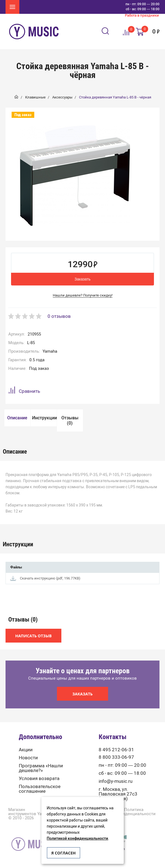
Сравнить (24, 391)
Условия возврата (39, 779)
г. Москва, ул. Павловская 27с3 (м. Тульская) (118, 794)
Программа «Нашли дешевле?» (41, 768)
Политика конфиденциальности (134, 812)
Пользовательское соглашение (40, 789)
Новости (28, 758)
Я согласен (63, 853)
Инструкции (44, 418)
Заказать (83, 279)
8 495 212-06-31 (116, 750)
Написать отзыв (33, 636)
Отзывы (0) (70, 420)
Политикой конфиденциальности (77, 839)
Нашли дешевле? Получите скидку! (83, 295)
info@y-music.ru (116, 781)
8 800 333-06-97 (116, 757)
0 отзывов (59, 316)
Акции (26, 750)
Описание (17, 418)
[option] (75, 176)
